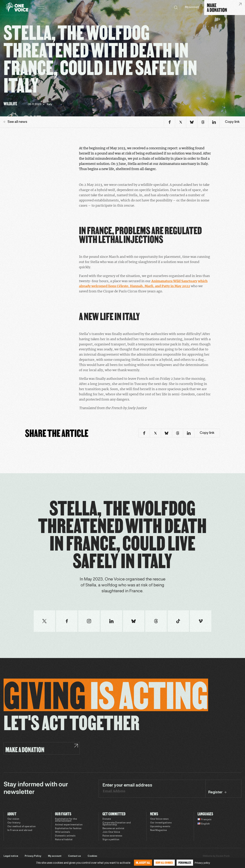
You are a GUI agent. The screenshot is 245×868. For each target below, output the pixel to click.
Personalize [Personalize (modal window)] (185, 863)
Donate (107, 819)
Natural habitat (64, 840)
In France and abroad (20, 830)
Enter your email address (127, 785)
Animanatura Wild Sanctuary (174, 281)
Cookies (92, 856)
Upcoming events (160, 827)
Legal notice (11, 856)
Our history (14, 823)
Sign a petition (111, 840)
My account (192, 7)
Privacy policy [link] (202, 863)
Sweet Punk (223, 856)
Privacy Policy (33, 856)
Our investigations (161, 823)
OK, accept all (143, 863)
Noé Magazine (158, 830)
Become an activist (113, 829)
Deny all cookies (164, 863)
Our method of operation (21, 827)
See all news (15, 122)
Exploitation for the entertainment (66, 820)
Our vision (13, 819)
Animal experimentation (69, 825)
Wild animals (63, 832)
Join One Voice (111, 832)
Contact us (74, 856)
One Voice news (159, 819)
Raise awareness (112, 836)
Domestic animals (65, 836)
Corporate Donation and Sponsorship (117, 824)
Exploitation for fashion (68, 829)
